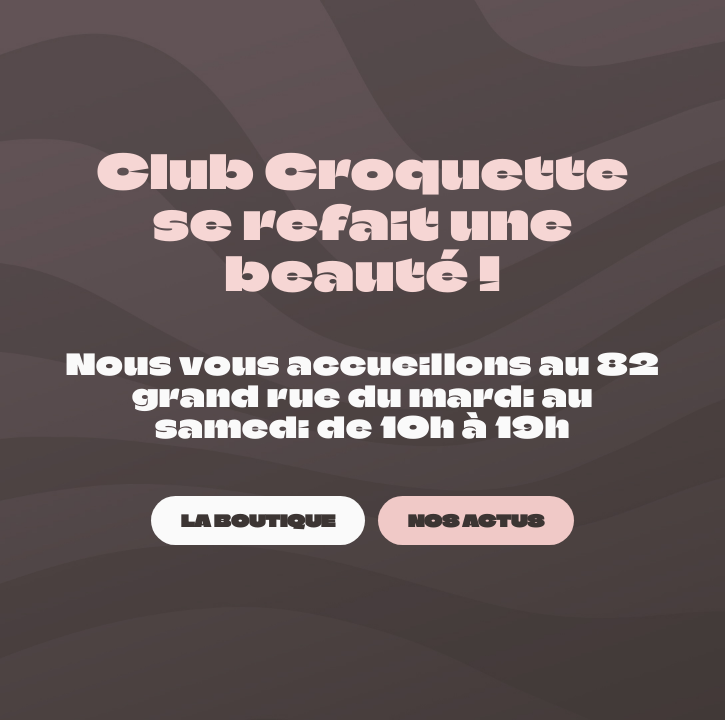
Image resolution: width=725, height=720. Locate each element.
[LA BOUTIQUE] (258, 520)
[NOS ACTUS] (476, 520)
